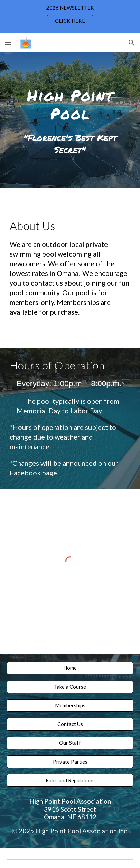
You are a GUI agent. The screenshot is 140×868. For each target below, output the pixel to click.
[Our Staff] (70, 743)
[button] (8, 43)
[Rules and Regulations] (70, 780)
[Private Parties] (70, 762)
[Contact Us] (70, 724)
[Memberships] (70, 705)
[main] (70, 103)
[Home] (70, 668)
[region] (70, 17)
